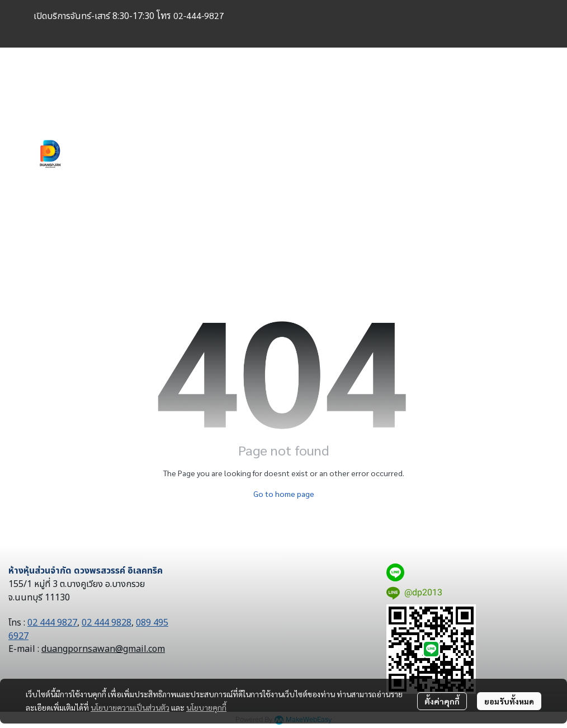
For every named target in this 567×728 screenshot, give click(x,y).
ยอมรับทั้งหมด (509, 701)
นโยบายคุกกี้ (206, 707)
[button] (455, 154)
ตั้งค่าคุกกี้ (442, 701)
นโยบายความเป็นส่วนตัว (130, 707)
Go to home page (284, 494)
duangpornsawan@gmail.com (103, 649)
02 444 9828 (107, 623)
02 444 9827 (52, 623)
